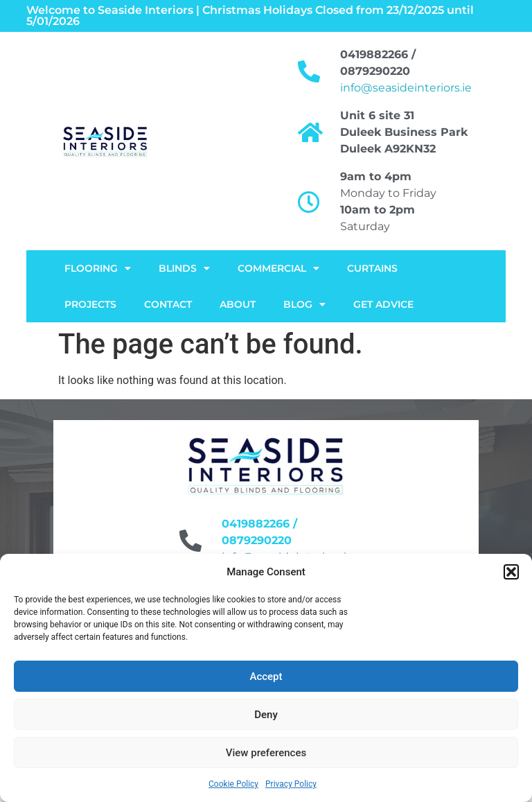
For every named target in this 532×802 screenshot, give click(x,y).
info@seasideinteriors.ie (406, 88)
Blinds (184, 268)
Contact (168, 304)
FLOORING (98, 268)
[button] (511, 572)
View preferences (266, 753)
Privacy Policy (291, 784)
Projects (90, 304)
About (238, 304)
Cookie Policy (233, 784)
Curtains (372, 268)
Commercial (278, 268)
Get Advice (383, 304)
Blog (304, 304)
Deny (266, 715)
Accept (266, 677)
